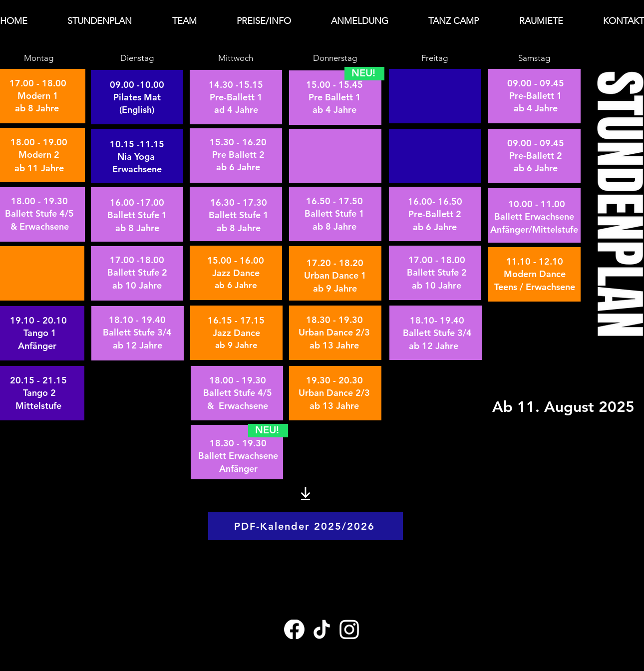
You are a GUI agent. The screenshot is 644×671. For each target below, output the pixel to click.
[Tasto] (122, 97)
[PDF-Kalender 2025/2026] (306, 526)
